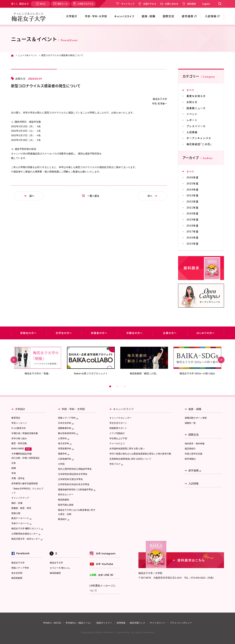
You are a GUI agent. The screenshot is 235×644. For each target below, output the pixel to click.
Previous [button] (14, 360)
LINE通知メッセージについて (103, 588)
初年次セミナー (66, 495)
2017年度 (193, 231)
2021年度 (193, 207)
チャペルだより (117, 443)
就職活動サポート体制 (196, 418)
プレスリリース (196, 126)
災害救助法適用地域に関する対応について (130, 459)
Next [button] (221, 360)
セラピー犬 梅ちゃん (60, 568)
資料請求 (191, 4)
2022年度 (193, 201)
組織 (14, 468)
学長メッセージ (19, 423)
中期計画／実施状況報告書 (25, 433)
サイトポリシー (158, 623)
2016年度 (193, 237)
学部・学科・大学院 (73, 409)
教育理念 (16, 418)
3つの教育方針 (19, 428)
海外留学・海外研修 (195, 444)
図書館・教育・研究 (21, 508)
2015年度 (193, 243)
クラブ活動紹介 (117, 433)
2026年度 (193, 177)
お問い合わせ (172, 4)
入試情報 (192, 132)
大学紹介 (20, 409)
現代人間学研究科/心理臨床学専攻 (75, 469)
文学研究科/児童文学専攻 (70, 479)
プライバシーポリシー (181, 623)
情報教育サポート (118, 428)
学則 (14, 473)
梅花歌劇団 (64, 500)
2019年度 (193, 219)
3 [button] (125, 386)
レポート (192, 120)
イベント (192, 114)
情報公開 (16, 513)
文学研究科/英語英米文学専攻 (73, 474)
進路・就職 (195, 409)
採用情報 (121, 623)
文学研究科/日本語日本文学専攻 (74, 484)
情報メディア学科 (20, 568)
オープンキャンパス (199, 138)
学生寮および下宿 (118, 438)
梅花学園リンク (138, 623)
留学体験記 (190, 459)
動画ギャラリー (104, 623)
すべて (190, 90)
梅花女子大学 (18, 563)
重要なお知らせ (196, 96)
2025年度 (193, 183)
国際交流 (194, 435)
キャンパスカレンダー (120, 418)
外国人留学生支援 (194, 454)
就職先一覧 (190, 423)
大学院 (61, 464)
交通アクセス (150, 4)
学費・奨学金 (18, 478)
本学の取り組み (19, 438)
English (206, 4)
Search (220, 4)
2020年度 (193, 213)
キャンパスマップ (20, 498)
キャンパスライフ (123, 409)
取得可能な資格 (66, 505)
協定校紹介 (190, 449)
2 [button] (117, 386)
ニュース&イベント (28, 55)
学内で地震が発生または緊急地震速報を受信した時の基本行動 (140, 454)
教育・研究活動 (19, 443)
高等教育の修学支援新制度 (25, 484)
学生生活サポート (118, 423)
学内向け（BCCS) (52, 623)
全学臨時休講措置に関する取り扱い (127, 449)
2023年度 (193, 195)
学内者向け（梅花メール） (79, 623)
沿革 (14, 463)
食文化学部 (17, 573)
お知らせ (192, 102)
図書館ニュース (196, 108)
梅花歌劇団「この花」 (199, 144)
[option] (38, 361)
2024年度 (193, 189)
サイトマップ (128, 4)
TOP (12, 56)
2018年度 (193, 225)
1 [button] (110, 386)
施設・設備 (17, 503)
